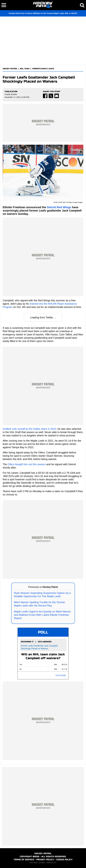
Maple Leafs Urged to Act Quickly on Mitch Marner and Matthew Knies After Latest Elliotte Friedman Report (42, 615)
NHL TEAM (25, 69)
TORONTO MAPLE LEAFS (43, 69)
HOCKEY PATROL (10, 69)
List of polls (61, 675)
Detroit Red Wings (59, 207)
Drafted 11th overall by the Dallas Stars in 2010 (29, 429)
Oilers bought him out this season (27, 464)
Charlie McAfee (11, 94)
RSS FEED (33, 863)
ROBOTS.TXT (52, 863)
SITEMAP (42, 863)
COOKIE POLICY (64, 860)
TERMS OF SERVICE (24, 860)
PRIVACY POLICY (45, 860)
